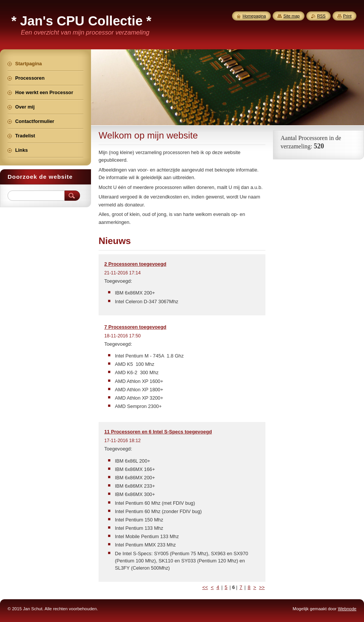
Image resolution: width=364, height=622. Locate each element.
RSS (321, 16)
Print (347, 16)
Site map (291, 16)
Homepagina (254, 16)
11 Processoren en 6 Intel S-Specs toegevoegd (158, 432)
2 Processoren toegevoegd (135, 264)
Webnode (347, 609)
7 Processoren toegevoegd (135, 327)
